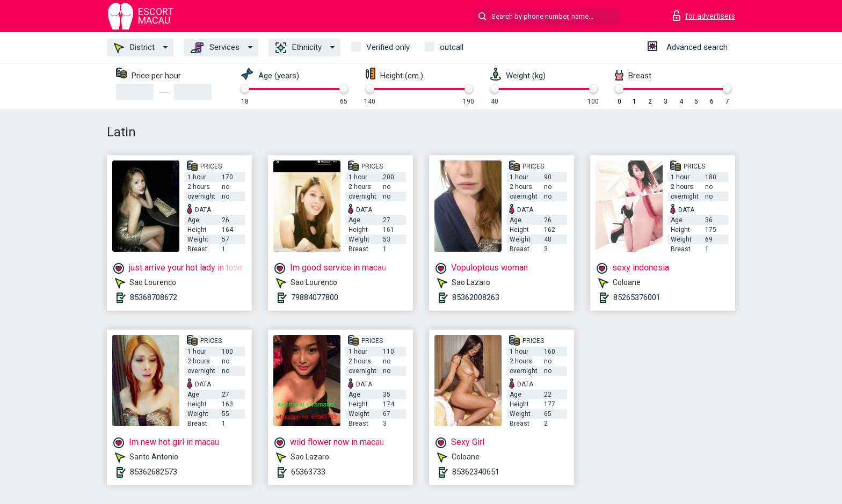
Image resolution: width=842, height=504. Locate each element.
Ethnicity (299, 48)
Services (215, 48)
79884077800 (315, 297)
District (134, 48)
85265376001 (637, 297)
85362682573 (154, 472)
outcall (452, 47)
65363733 (308, 472)
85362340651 (476, 472)
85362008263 (476, 297)
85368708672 (154, 297)
